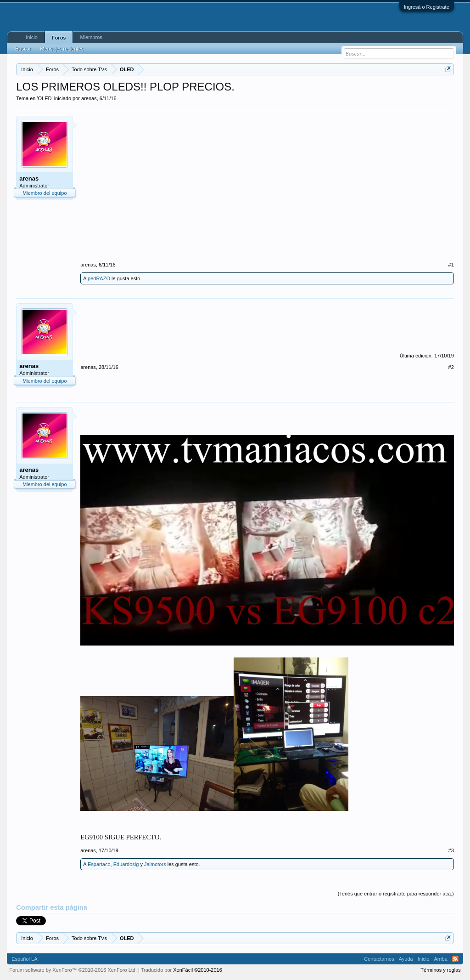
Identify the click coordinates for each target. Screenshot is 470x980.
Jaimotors (155, 864)
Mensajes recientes (62, 49)
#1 (451, 265)
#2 (451, 367)
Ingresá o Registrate (427, 7)
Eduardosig (126, 864)
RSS (455, 959)
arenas (89, 98)
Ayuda (406, 959)
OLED (45, 98)
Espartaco (99, 864)
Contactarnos (379, 959)
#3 (451, 850)
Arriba (440, 959)
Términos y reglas (440, 970)
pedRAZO (99, 278)
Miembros (91, 37)
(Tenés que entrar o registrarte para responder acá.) (396, 894)
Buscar (23, 49)
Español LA (24, 959)
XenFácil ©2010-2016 (198, 970)
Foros (59, 38)
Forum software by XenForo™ (73, 970)
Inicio (32, 37)
